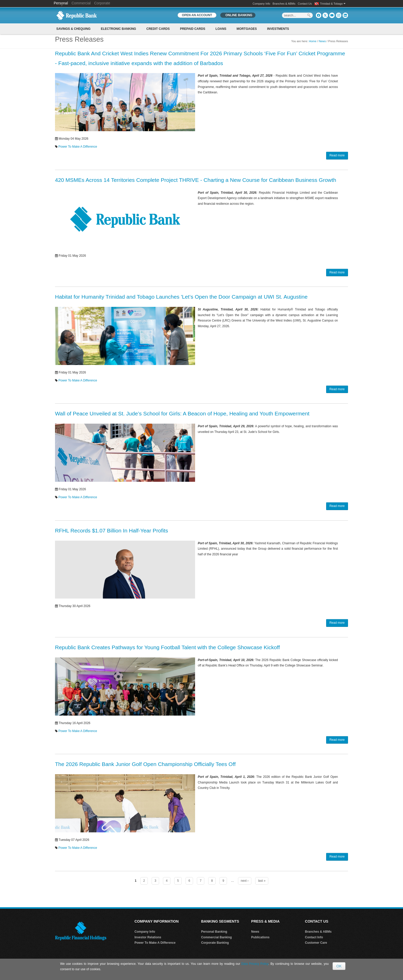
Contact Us (305, 4)
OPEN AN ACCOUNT (197, 15)
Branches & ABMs (284, 4)
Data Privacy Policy (255, 964)
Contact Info (314, 937)
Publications (260, 937)
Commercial (81, 3)
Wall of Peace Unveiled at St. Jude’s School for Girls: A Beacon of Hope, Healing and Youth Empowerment (182, 413)
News (322, 41)
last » (262, 881)
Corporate (102, 3)
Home (313, 41)
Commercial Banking (216, 937)
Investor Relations (148, 937)
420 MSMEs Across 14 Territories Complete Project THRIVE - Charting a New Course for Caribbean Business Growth (196, 180)
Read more (337, 155)
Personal (61, 3)
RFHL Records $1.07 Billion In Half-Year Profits (112, 531)
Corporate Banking (215, 943)
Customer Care (316, 943)
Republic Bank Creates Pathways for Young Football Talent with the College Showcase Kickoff (167, 647)
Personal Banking (214, 932)
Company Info (261, 4)
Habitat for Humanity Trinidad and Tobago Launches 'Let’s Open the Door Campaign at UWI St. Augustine (181, 297)
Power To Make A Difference (78, 147)
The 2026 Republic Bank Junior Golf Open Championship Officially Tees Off (145, 764)
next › (245, 881)
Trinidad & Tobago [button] (333, 4)
